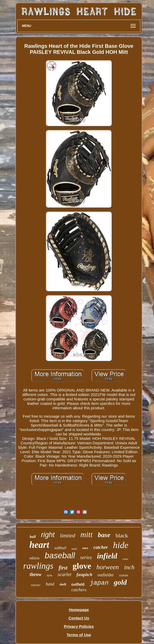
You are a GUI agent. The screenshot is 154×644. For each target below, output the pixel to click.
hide (121, 545)
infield (107, 556)
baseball (60, 556)
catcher (101, 547)
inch (129, 567)
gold (120, 582)
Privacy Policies (79, 626)
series (86, 557)
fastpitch (84, 575)
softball (60, 548)
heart (39, 545)
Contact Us (79, 618)
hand (50, 584)
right (48, 535)
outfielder (106, 575)
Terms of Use (79, 635)
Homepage (79, 610)
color (125, 559)
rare (85, 548)
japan (99, 583)
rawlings (38, 566)
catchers (79, 590)
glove (82, 566)
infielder (36, 585)
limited (67, 536)
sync (50, 575)
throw (36, 574)
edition (34, 558)
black (122, 535)
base (104, 535)
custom (124, 575)
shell (63, 584)
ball (33, 537)
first (63, 568)
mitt (87, 534)
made (74, 549)
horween (108, 567)
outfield (78, 584)
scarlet (65, 574)
